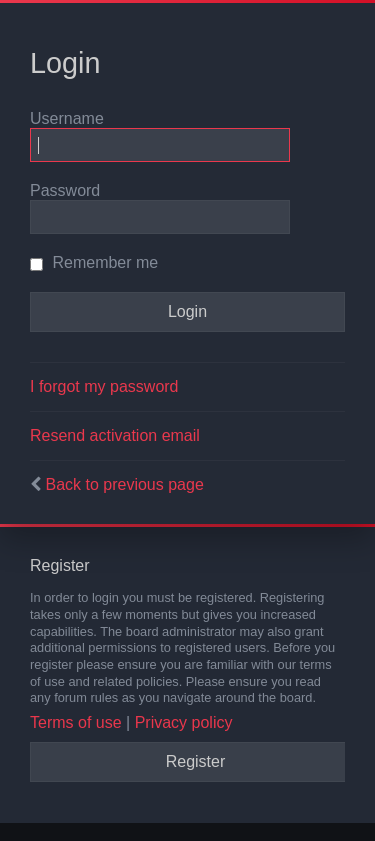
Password (65, 190)
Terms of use (76, 722)
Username (67, 118)
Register (196, 761)
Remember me (94, 262)
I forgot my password (104, 386)
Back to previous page (124, 484)
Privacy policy (184, 722)
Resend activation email (115, 435)
